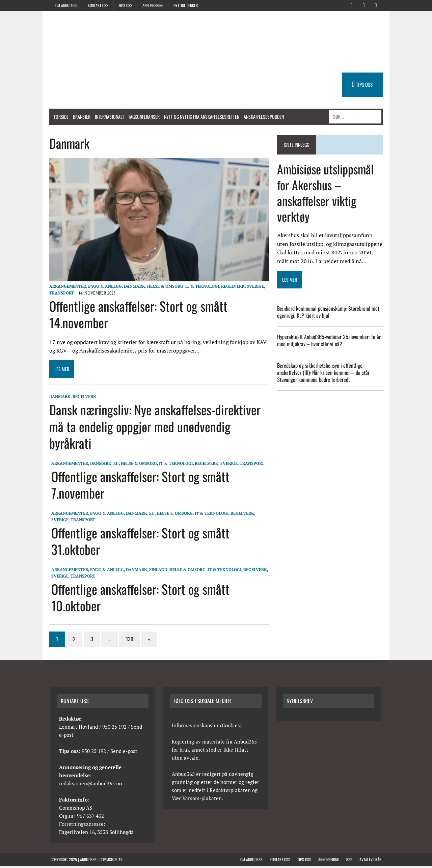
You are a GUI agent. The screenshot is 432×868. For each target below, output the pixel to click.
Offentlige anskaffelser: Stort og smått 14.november (136, 316)
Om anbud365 (66, 5)
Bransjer (80, 117)
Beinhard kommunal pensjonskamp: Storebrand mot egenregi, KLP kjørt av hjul (329, 312)
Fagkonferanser (142, 117)
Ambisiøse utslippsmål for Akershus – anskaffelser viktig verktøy (326, 192)
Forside (59, 117)
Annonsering (153, 5)
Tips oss (125, 5)
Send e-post (124, 753)
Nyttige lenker (186, 5)
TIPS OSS (366, 84)
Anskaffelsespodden (262, 117)
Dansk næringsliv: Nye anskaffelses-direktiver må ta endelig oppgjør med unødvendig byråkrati (153, 428)
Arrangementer (66, 288)
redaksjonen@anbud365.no (90, 785)
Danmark (132, 288)
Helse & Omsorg (163, 288)
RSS (349, 861)
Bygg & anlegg (103, 288)
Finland (157, 571)
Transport (60, 295)
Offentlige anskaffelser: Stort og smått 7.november (139, 486)
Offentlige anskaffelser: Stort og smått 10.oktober (139, 599)
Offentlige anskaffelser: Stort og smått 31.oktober (139, 543)
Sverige (253, 288)
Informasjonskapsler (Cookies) (207, 727)
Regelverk (231, 288)
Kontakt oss (98, 5)
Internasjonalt (107, 117)
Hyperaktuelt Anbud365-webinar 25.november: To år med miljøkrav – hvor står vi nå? (330, 341)
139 (128, 641)
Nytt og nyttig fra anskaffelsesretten (200, 117)
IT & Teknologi (200, 288)
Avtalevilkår (370, 861)
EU (114, 465)
